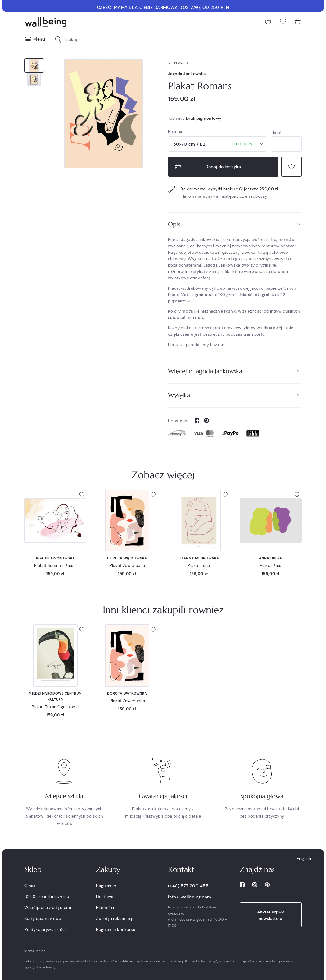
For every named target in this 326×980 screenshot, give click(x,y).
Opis (235, 224)
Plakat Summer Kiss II (56, 566)
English (304, 858)
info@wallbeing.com (190, 897)
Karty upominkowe (43, 919)
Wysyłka (235, 395)
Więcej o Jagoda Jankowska (235, 371)
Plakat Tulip (199, 566)
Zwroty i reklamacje (115, 919)
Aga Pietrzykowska (55, 558)
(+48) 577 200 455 (188, 886)
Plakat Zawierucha (127, 566)
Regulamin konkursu (116, 930)
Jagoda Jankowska (187, 74)
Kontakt (181, 869)
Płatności (105, 908)
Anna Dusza (271, 558)
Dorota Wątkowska (127, 558)
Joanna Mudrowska (199, 558)
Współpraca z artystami (48, 908)
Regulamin (106, 886)
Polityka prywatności (45, 930)
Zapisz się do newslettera (271, 915)
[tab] (235, 224)
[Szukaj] (60, 39)
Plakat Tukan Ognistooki (55, 707)
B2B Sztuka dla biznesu (47, 897)
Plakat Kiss (271, 566)
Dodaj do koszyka (207, 167)
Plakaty (177, 63)
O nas (30, 886)
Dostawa (105, 897)
